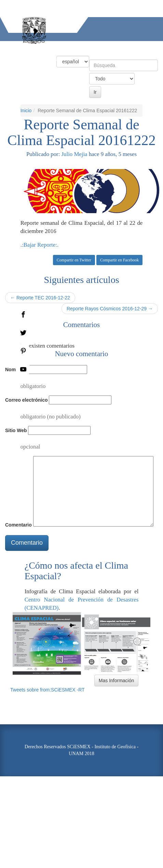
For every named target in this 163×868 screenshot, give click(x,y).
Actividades (14, 59)
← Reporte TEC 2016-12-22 (40, 298)
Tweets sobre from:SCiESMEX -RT (47, 690)
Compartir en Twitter (74, 260)
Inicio (7, 47)
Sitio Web (16, 430)
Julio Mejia (74, 154)
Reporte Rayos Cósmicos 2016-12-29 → (110, 309)
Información (48, 59)
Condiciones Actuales (44, 47)
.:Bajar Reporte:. (39, 245)
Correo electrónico (26, 400)
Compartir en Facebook (119, 260)
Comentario (18, 525)
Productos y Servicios (100, 47)
